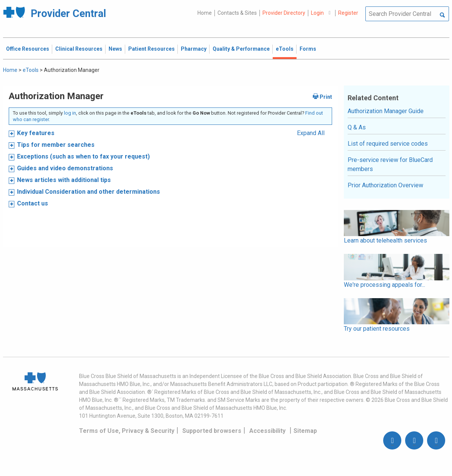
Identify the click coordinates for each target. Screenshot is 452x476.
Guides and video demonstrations (65, 168)
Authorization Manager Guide (386, 111)
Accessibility (267, 431)
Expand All (311, 133)
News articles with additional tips (64, 180)
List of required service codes (388, 144)
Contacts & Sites (237, 13)
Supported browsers (212, 431)
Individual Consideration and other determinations (89, 192)
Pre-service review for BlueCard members (390, 164)
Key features (36, 133)
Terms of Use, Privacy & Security (127, 431)
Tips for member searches (56, 145)
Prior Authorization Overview (385, 185)
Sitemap (305, 431)
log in (70, 113)
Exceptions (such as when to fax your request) (83, 156)
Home (205, 13)
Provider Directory (284, 13)
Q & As (357, 127)
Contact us (33, 203)
